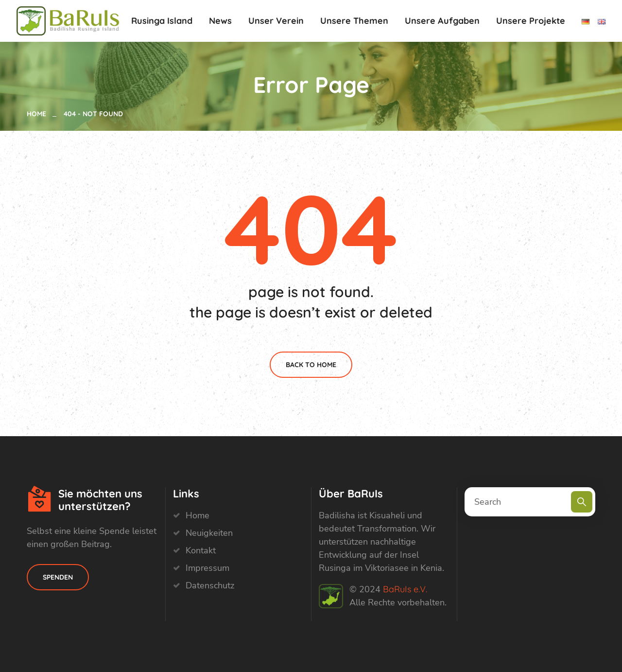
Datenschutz (210, 585)
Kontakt (201, 550)
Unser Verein (276, 21)
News (220, 21)
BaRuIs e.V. (405, 589)
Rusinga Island (162, 21)
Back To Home (311, 365)
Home (38, 114)
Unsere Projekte (531, 21)
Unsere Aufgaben (442, 21)
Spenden (58, 577)
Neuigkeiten (209, 533)
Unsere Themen (354, 21)
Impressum (207, 568)
